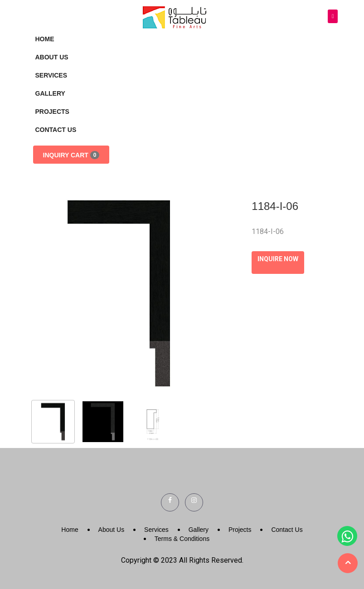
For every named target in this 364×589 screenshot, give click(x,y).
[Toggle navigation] (333, 17)
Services (51, 75)
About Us (52, 57)
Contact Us (56, 130)
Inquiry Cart (71, 155)
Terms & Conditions (182, 539)
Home (45, 39)
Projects (52, 112)
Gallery (50, 93)
